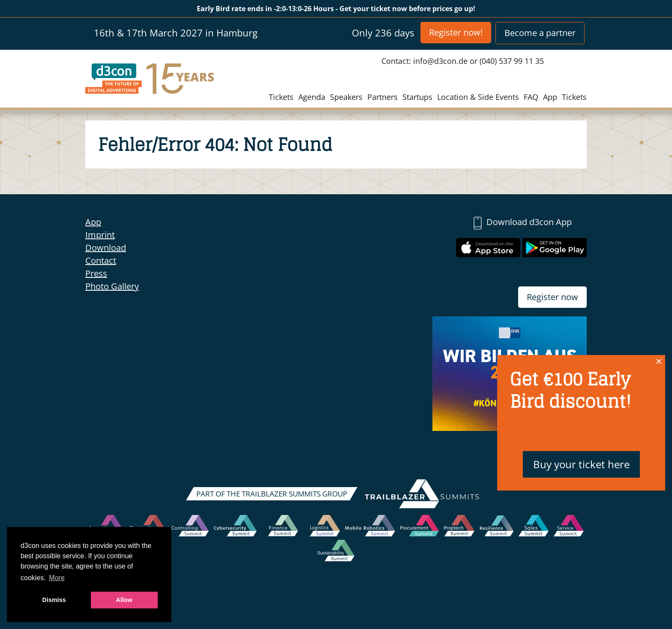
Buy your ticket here (581, 464)
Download (106, 248)
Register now (552, 297)
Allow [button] (124, 600)
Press (96, 273)
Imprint (100, 235)
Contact (101, 260)
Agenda (312, 97)
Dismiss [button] (54, 600)
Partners (382, 97)
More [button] (57, 578)
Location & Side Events (478, 97)
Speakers (346, 97)
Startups (417, 97)
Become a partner (540, 33)
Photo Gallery (112, 286)
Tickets (281, 97)
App (550, 97)
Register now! (456, 32)
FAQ (531, 97)
